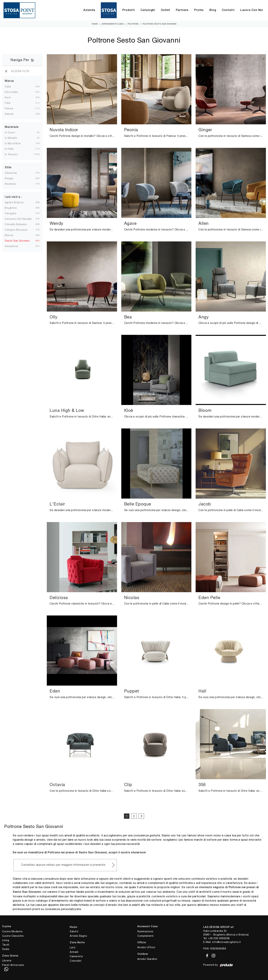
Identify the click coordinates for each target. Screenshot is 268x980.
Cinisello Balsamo (16, 224)
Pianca (9, 108)
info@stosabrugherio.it (227, 942)
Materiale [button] (12, 127)
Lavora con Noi (252, 10)
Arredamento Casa (113, 24)
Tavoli (6, 945)
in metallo (11, 138)
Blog (213, 10)
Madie (74, 927)
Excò (8, 97)
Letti (73, 948)
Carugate (11, 213)
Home (95, 24)
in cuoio (10, 132)
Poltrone (133, 24)
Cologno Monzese (16, 230)
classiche (11, 173)
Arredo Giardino (147, 959)
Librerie (7, 961)
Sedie (6, 949)
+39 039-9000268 (219, 938)
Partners (182, 10)
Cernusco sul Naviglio (18, 219)
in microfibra (13, 143)
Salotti (74, 931)
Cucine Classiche (13, 936)
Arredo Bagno (78, 936)
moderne (10, 184)
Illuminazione (145, 931)
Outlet (166, 10)
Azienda (89, 10)
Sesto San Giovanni (17, 241)
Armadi (74, 952)
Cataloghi (148, 10)
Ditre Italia (11, 92)
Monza (9, 235)
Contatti (228, 10)
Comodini (76, 961)
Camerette (76, 956)
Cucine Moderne (12, 931)
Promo (199, 10)
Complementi (145, 936)
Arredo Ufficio (146, 947)
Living (6, 940)
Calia (8, 87)
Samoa (9, 114)
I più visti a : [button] (13, 197)
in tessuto (11, 154)
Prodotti (129, 10)
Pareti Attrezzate (13, 965)
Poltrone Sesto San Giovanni (160, 24)
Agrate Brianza (14, 202)
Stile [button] (8, 168)
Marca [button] (9, 81)
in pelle (9, 149)
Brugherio (11, 208)
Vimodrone (11, 246)
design (9, 178)
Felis (8, 103)
